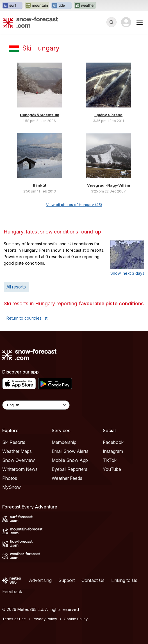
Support (67, 580)
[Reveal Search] (111, 22)
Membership (64, 442)
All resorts (16, 287)
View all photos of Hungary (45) (74, 205)
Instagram (113, 451)
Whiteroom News (20, 469)
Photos (10, 478)
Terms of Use (14, 619)
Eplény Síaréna (108, 115)
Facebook (113, 442)
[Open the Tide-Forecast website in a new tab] (62, 6)
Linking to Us (124, 580)
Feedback (12, 592)
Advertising (40, 580)
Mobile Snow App (70, 460)
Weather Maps (17, 451)
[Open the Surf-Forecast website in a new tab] (12, 6)
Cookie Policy (76, 619)
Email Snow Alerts (70, 451)
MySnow (12, 487)
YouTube (112, 469)
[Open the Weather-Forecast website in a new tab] (85, 6)
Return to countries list (27, 318)
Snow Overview (19, 460)
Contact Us (93, 580)
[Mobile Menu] (140, 22)
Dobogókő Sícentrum (40, 115)
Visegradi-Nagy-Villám (109, 185)
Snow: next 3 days (127, 273)
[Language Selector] (36, 405)
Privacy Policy (45, 619)
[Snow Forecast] (31, 22)
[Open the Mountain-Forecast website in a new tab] (37, 6)
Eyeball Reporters (70, 469)
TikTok (110, 460)
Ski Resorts (14, 442)
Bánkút (40, 185)
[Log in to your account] (126, 22)
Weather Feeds (67, 478)
